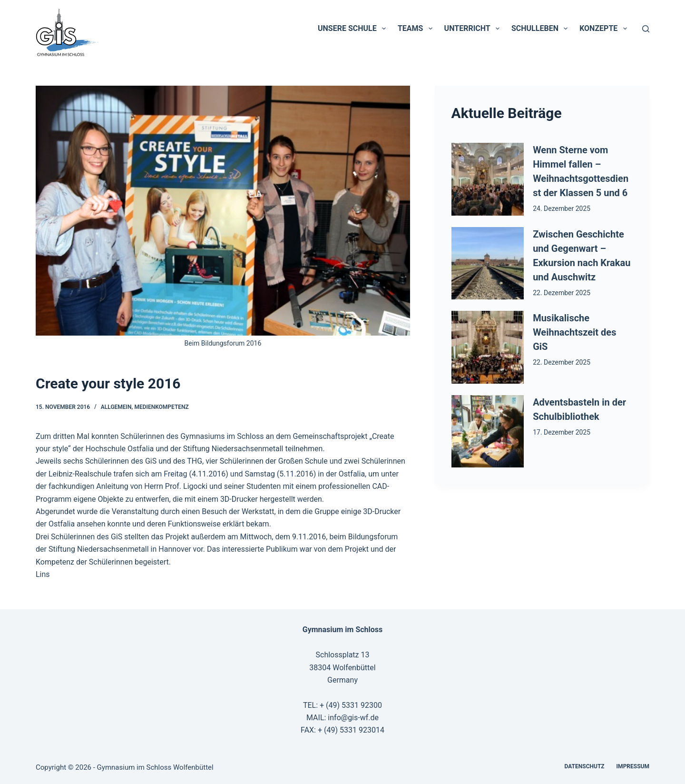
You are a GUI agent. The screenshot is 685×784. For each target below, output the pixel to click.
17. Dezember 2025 (562, 432)
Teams (417, 29)
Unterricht (474, 29)
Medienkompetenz (161, 407)
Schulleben (541, 29)
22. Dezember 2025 (562, 293)
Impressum (633, 766)
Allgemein (116, 407)
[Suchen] (646, 29)
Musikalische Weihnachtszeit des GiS (574, 332)
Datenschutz (585, 766)
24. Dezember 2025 (562, 208)
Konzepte (605, 29)
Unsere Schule (354, 29)
